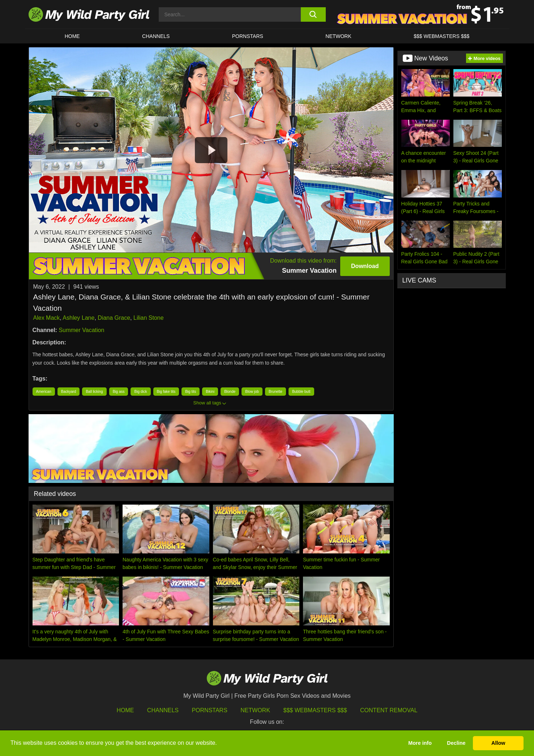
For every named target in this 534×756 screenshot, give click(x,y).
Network (338, 36)
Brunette (275, 392)
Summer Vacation (81, 330)
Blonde (230, 392)
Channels (163, 710)
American (44, 392)
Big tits (191, 392)
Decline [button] (456, 743)
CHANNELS (156, 36)
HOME (72, 36)
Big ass (119, 392)
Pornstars (248, 36)
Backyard (69, 392)
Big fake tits (166, 392)
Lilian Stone (149, 318)
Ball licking (94, 392)
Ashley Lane (78, 318)
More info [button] (420, 743)
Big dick (140, 392)
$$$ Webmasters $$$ (315, 710)
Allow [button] (498, 743)
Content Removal (389, 710)
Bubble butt (301, 392)
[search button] (313, 14)
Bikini (210, 392)
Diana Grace (114, 318)
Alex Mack (47, 318)
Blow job (252, 392)
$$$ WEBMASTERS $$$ (441, 36)
